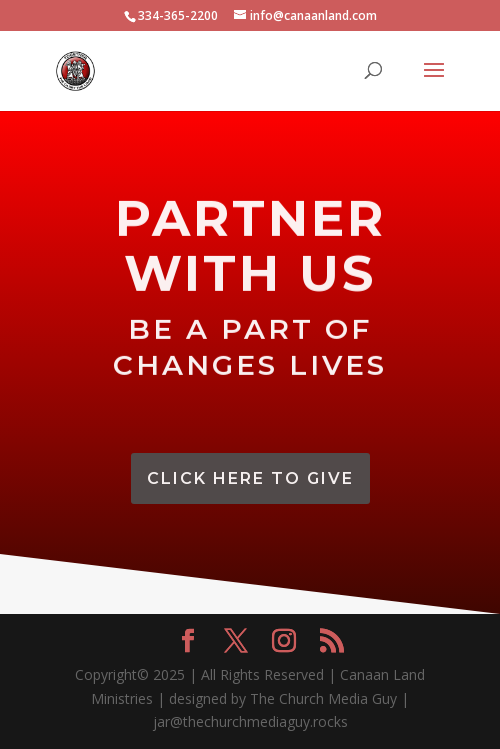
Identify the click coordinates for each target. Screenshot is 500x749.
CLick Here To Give (250, 478)
